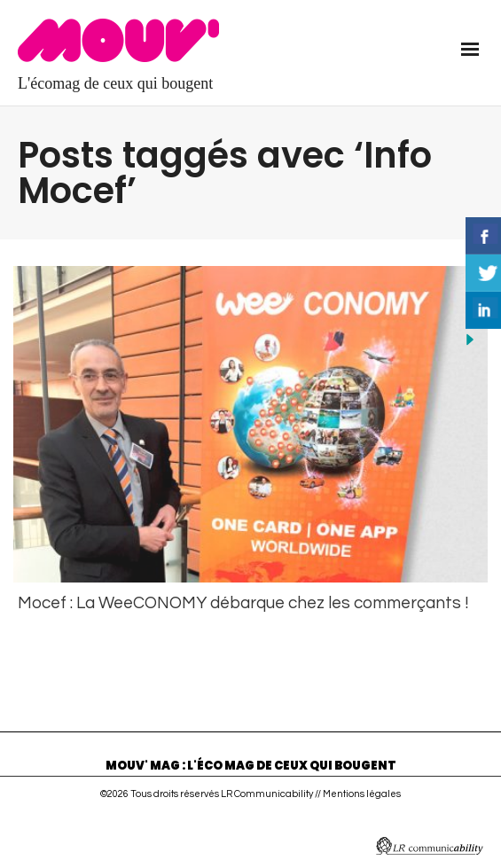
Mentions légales (362, 791)
